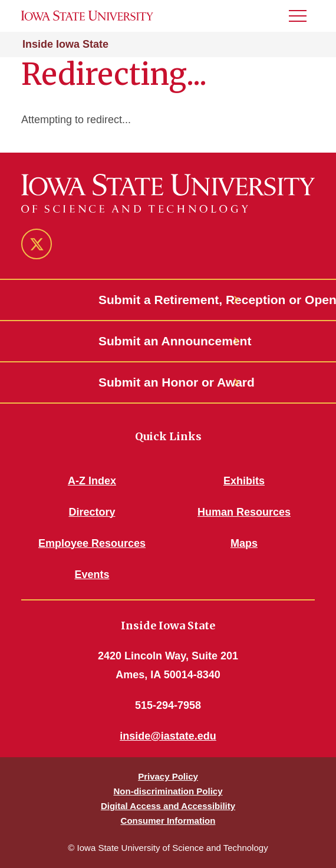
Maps (244, 543)
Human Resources (244, 512)
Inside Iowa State (65, 44)
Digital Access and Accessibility (168, 806)
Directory (92, 512)
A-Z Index (92, 481)
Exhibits (244, 481)
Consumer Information (168, 821)
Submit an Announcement (168, 341)
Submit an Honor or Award (168, 382)
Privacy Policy (168, 776)
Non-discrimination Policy (168, 791)
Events (92, 575)
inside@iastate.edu (168, 736)
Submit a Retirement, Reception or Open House (168, 300)
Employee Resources (92, 543)
